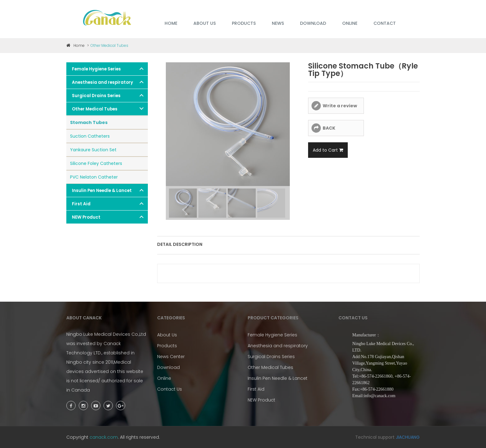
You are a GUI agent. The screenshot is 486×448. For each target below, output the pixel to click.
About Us (167, 335)
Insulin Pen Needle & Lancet (102, 191)
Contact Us (170, 389)
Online (164, 378)
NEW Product (86, 217)
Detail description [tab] (180, 244)
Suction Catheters (90, 136)
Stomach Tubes (89, 122)
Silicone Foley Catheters (96, 163)
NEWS (278, 23)
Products (167, 346)
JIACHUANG (408, 437)
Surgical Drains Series (96, 96)
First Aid (81, 204)
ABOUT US (205, 23)
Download (168, 367)
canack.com (104, 437)
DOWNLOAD (313, 23)
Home (75, 45)
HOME (171, 23)
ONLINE (350, 23)
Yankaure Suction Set (93, 150)
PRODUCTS (244, 23)
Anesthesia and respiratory (102, 82)
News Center (171, 357)
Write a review (340, 106)
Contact (385, 23)
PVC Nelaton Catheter (94, 177)
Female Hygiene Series (96, 69)
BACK (329, 128)
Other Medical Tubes (95, 109)
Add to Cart (328, 150)
